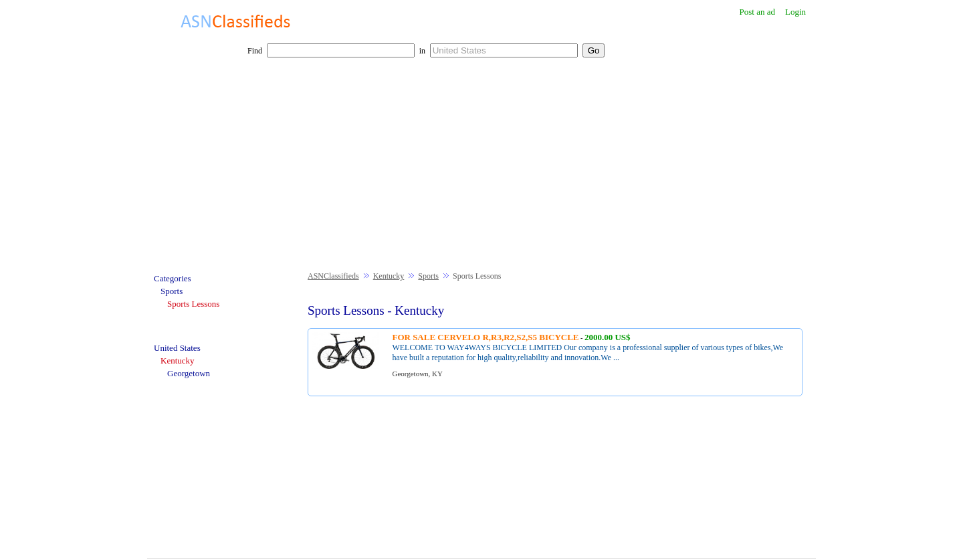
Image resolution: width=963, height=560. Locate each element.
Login (795, 12)
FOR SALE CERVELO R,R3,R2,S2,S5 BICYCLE (485, 337)
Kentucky (389, 276)
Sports (428, 276)
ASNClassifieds (333, 276)
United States (177, 348)
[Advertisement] (481, 171)
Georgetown (189, 373)
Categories (173, 278)
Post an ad (757, 12)
